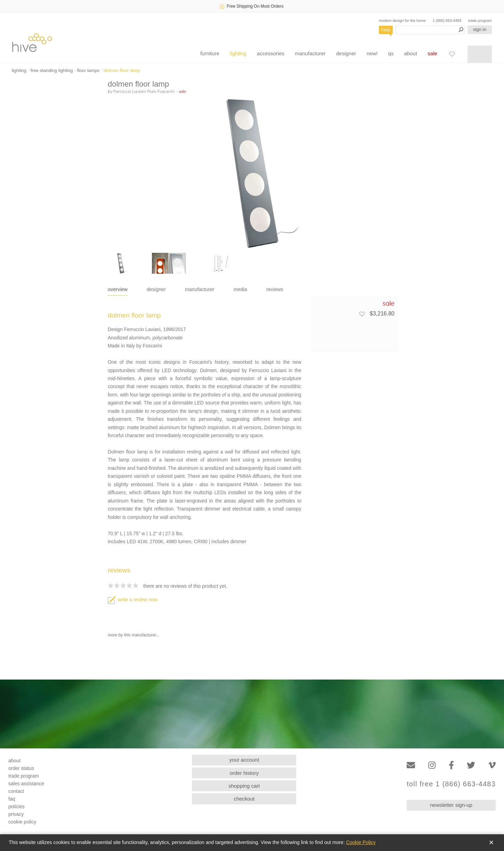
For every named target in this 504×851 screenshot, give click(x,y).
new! (372, 53)
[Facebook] (451, 765)
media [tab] (240, 289)
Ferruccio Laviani (130, 91)
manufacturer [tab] (200, 289)
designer (346, 53)
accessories (271, 53)
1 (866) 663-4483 (447, 21)
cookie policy (22, 822)
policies (17, 806)
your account (244, 760)
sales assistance (26, 784)
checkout (244, 799)
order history (244, 773)
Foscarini (166, 91)
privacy (16, 814)
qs (391, 53)
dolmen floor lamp (122, 70)
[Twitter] (471, 765)
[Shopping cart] (480, 54)
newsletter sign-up (451, 805)
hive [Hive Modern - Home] (32, 42)
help (386, 30)
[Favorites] (452, 54)
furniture (210, 53)
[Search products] (430, 30)
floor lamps (88, 70)
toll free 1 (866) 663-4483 (451, 784)
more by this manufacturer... (134, 635)
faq (12, 799)
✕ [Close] (491, 843)
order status (21, 768)
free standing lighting (52, 70)
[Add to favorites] (362, 314)
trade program (480, 21)
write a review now (132, 600)
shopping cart (244, 786)
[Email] (411, 765)
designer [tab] (156, 289)
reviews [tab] (275, 289)
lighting (238, 53)
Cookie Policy (361, 842)
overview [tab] (118, 289)
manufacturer (310, 53)
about (411, 53)
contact (16, 791)
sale (432, 53)
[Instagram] (432, 765)
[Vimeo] (492, 765)
